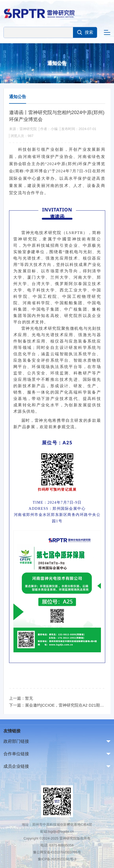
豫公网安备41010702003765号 (57, 852)
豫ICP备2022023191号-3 (57, 859)
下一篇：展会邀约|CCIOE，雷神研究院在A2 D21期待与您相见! (57, 705)
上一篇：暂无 (21, 698)
